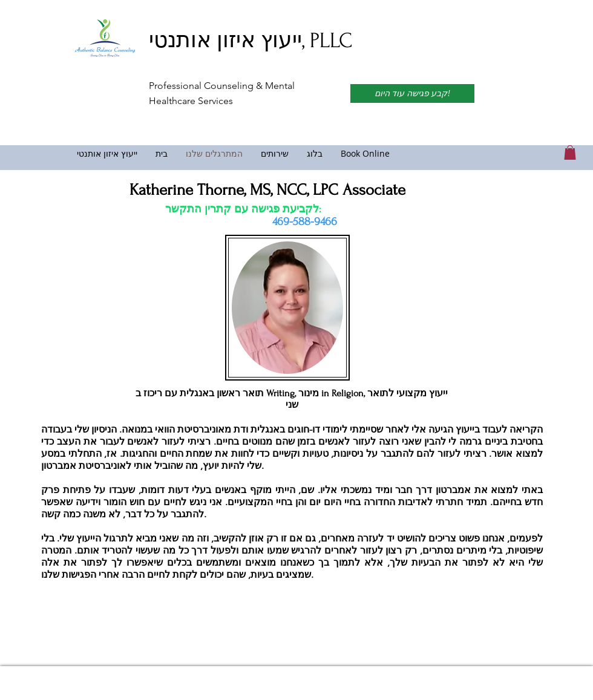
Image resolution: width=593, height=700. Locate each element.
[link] (570, 152)
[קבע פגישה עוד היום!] (412, 93)
